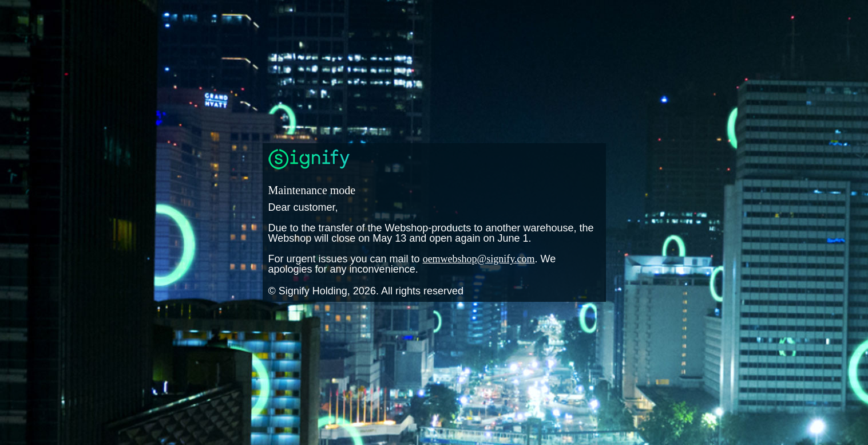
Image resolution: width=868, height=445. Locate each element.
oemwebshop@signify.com (479, 259)
